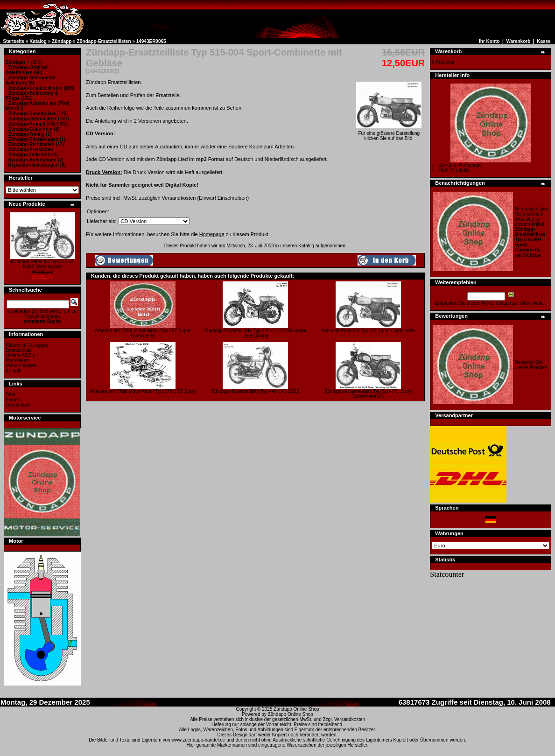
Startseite (14, 41)
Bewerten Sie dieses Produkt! (531, 365)
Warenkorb (518, 41)
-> (18, 62)
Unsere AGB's (20, 355)
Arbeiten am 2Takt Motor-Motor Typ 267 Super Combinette (143, 333)
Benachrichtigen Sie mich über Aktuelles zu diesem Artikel (532, 232)
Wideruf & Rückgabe (27, 345)
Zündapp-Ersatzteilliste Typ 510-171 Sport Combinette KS (368, 394)
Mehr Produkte (455, 170)
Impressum (17, 360)
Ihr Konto (489, 41)
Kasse (544, 41)
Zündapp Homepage (460, 165)
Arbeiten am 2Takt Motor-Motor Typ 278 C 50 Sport (143, 391)
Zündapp (62, 41)
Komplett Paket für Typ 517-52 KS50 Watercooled (42, 264)
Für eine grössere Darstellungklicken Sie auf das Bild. (389, 134)
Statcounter (447, 574)
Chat (11, 395)
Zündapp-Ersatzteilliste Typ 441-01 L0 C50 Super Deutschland (256, 333)
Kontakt (14, 371)
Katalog (38, 41)
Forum (12, 400)
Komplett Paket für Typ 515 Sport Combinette (368, 331)
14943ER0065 (151, 41)
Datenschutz (19, 350)
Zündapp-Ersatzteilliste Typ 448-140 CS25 (255, 391)
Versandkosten (21, 366)
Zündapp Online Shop (296, 709)
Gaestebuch (18, 405)
